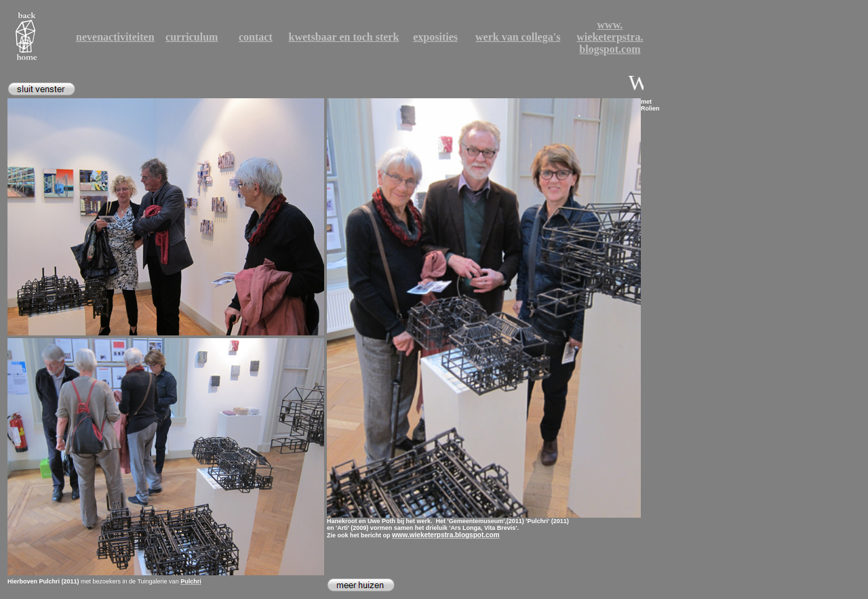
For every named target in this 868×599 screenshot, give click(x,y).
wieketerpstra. (610, 37)
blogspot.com (610, 49)
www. (610, 25)
